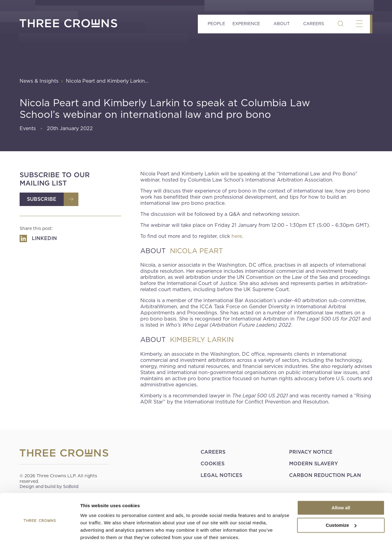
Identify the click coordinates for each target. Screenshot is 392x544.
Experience (246, 24)
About (282, 24)
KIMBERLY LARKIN (202, 340)
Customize (341, 503)
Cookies (213, 464)
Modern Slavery (313, 464)
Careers (314, 24)
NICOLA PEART (196, 251)
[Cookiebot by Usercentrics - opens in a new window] (40, 532)
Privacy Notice (311, 452)
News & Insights (39, 81)
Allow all (341, 486)
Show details (94, 532)
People (216, 24)
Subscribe (42, 199)
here (237, 236)
